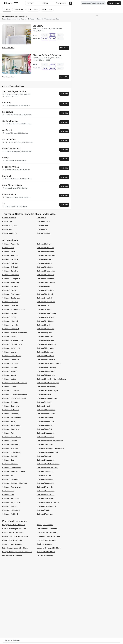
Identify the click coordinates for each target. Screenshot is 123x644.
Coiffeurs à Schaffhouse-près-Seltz (50, 441)
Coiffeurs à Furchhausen (11, 294)
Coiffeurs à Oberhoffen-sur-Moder (15, 394)
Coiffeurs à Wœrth (44, 510)
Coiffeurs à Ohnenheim (11, 402)
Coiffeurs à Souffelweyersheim (48, 464)
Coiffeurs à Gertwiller (10, 302)
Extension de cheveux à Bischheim (15, 548)
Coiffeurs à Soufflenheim (11, 468)
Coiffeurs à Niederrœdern (46, 387)
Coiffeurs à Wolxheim (45, 514)
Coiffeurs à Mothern (10, 371)
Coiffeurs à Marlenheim (45, 356)
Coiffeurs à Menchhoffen (46, 360)
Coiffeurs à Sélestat (44, 456)
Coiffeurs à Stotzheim (45, 475)
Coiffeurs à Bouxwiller (10, 263)
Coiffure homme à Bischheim (13, 533)
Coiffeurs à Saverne (10, 441)
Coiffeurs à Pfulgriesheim (46, 410)
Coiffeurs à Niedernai (10, 387)
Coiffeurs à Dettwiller (10, 271)
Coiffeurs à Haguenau (10, 313)
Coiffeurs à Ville (8, 495)
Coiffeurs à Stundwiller (45, 479)
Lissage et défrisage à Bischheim (49, 548)
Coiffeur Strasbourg (10, 233)
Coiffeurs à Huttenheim (45, 329)
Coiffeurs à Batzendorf (45, 248)
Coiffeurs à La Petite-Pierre (12, 344)
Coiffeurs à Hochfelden (45, 321)
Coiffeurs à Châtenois (10, 267)
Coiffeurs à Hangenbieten (46, 313)
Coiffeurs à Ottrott (44, 406)
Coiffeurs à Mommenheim (46, 367)
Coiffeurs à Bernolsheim (46, 252)
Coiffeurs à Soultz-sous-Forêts (14, 472)
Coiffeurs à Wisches (10, 506)
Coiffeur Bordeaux (9, 218)
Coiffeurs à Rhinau (9, 421)
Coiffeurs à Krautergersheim (13, 340)
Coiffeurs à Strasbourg (11, 479)
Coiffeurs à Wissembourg (46, 506)
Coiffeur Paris (42, 229)
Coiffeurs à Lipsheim (10, 352)
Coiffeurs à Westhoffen (11, 499)
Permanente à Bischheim (46, 552)
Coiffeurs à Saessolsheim (12, 437)
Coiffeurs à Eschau (9, 290)
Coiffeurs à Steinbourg (45, 472)
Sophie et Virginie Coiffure (14, 91)
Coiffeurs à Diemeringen (46, 271)
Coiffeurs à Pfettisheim (11, 410)
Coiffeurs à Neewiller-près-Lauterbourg (51, 379)
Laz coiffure (8, 112)
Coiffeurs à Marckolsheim (12, 356)
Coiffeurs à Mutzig (9, 379)
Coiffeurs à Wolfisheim (11, 514)
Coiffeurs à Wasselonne (46, 495)
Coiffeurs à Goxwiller (10, 306)
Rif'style (6, 158)
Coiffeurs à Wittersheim (11, 510)
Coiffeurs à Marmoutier (11, 360)
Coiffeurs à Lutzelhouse (46, 352)
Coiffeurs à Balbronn (44, 244)
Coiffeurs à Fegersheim (45, 290)
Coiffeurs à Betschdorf (11, 255)
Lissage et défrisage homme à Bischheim (17, 552)
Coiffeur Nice (7, 229)
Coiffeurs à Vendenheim (46, 491)
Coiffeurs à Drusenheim (46, 275)
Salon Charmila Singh (12, 185)
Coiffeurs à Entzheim (10, 286)
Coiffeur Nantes (43, 225)
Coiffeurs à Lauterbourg (11, 348)
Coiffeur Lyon (7, 222)
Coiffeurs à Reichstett (45, 418)
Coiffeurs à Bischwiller (11, 259)
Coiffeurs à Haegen (44, 310)
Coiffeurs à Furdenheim (45, 294)
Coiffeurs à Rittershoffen (46, 421)
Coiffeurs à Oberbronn (11, 391)
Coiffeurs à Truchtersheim (12, 487)
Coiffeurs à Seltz (8, 460)
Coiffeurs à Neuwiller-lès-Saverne (15, 383)
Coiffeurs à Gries (43, 306)
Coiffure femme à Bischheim (47, 529)
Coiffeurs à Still (8, 475)
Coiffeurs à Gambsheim (11, 298)
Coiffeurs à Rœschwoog (11, 425)
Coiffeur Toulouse (43, 233)
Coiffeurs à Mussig (9, 375)
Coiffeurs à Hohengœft (11, 329)
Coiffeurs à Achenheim (11, 244)
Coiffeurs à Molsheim (10, 367)
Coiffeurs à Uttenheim (45, 487)
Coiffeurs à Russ (8, 433)
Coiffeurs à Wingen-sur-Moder (48, 502)
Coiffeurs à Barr (8, 248)
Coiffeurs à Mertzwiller (11, 364)
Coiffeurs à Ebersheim (10, 283)
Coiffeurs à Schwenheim (11, 452)
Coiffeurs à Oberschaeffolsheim (14, 398)
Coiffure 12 (7, 130)
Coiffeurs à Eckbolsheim (46, 283)
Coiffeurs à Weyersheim (46, 499)
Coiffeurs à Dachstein (45, 267)
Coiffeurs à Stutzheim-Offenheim (15, 483)
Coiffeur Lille (41, 218)
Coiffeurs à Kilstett (9, 337)
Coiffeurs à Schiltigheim (11, 445)
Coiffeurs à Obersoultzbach (47, 398)
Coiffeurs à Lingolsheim (46, 348)
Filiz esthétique (9, 194)
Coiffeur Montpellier (10, 225)
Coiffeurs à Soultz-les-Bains (47, 468)
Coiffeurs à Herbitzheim (46, 317)
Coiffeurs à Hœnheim (10, 325)
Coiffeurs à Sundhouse (45, 483)
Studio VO (7, 176)
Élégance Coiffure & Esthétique (47, 55)
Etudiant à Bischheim (45, 544)
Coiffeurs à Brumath (44, 263)
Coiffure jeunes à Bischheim (47, 533)
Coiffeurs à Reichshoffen (11, 418)
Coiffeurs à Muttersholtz (46, 375)
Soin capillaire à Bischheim (12, 556)
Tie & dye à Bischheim (45, 556)
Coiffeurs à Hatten (9, 317)
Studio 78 (7, 103)
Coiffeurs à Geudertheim (46, 302)
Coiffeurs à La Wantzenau (46, 344)
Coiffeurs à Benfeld (9, 252)
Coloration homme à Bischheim (48, 536)
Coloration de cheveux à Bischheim (15, 536)
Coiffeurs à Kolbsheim (45, 337)
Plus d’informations (8, 48)
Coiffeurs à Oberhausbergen (47, 391)
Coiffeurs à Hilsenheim (11, 321)
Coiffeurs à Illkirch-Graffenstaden (15, 333)
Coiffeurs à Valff (8, 491)
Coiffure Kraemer (10, 121)
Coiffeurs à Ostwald (44, 402)
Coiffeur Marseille (43, 222)
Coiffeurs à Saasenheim (46, 433)
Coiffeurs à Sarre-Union (46, 437)
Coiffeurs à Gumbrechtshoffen (14, 310)
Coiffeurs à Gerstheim (45, 298)
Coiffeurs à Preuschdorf (46, 414)
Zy (3, 204)
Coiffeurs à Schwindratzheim (47, 452)
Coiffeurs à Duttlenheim (46, 279)
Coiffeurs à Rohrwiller (45, 425)
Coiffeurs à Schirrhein (10, 448)
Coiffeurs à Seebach (10, 456)
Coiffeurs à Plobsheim (10, 414)
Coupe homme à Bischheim (12, 544)
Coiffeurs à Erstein (44, 286)
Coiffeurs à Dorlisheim (11, 275)
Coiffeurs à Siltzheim (10, 464)
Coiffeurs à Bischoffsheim (46, 255)
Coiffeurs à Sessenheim (46, 460)
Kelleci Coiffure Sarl (11, 149)
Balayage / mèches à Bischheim (14, 525)
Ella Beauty (38, 26)
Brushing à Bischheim (45, 525)
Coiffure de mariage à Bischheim (14, 529)
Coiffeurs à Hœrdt (43, 325)
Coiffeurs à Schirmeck (45, 445)
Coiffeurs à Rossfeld (44, 429)
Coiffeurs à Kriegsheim (45, 340)
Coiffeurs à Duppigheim (11, 279)
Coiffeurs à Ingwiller (44, 333)
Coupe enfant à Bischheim (12, 540)
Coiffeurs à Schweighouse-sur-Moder (51, 448)
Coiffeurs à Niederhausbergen (48, 383)
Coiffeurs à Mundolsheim (46, 371)
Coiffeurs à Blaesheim (45, 259)
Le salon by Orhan (11, 167)
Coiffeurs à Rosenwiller (11, 429)
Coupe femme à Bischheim (47, 540)
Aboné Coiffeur (9, 139)
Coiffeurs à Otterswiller (11, 406)
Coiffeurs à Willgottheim (11, 502)
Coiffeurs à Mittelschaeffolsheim (49, 364)
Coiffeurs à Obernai (44, 394)
